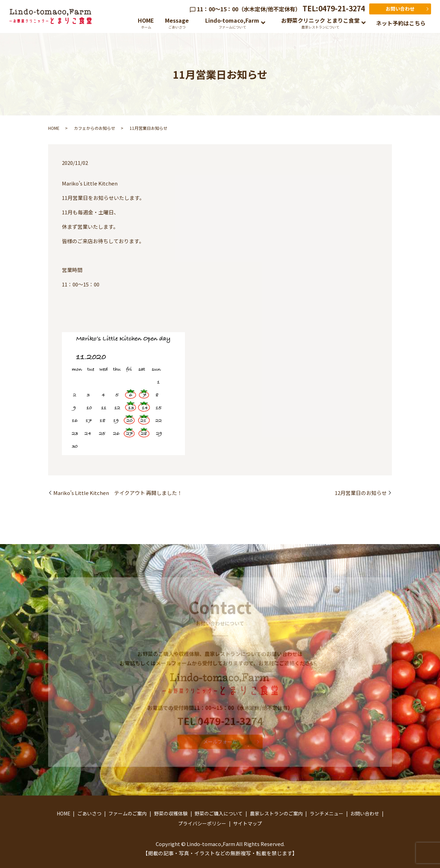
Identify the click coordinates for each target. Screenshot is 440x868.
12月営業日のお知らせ (361, 493)
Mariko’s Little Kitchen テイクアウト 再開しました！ (118, 493)
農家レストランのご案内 (276, 813)
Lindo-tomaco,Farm (232, 23)
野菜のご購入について (219, 813)
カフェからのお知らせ (95, 128)
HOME (146, 23)
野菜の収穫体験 (171, 813)
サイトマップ (247, 823)
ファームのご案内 (128, 813)
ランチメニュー (327, 813)
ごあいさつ (89, 813)
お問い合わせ (400, 9)
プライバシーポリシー (202, 823)
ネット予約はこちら (401, 23)
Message (177, 23)
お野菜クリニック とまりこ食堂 (320, 23)
